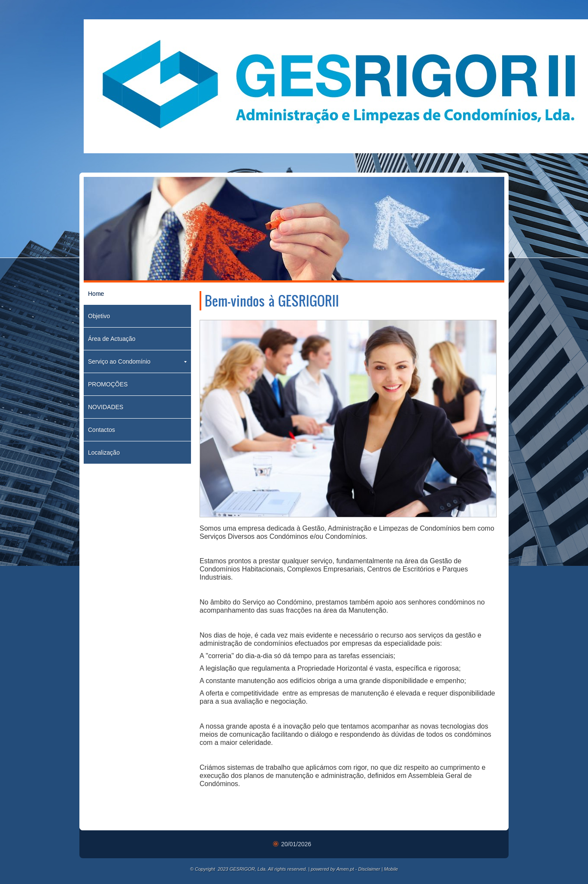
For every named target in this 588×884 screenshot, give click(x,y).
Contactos (102, 430)
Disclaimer (369, 869)
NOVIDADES (106, 407)
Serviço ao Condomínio (137, 361)
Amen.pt (345, 869)
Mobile (391, 869)
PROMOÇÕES (108, 384)
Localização (104, 453)
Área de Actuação (112, 339)
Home (96, 294)
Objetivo (99, 316)
